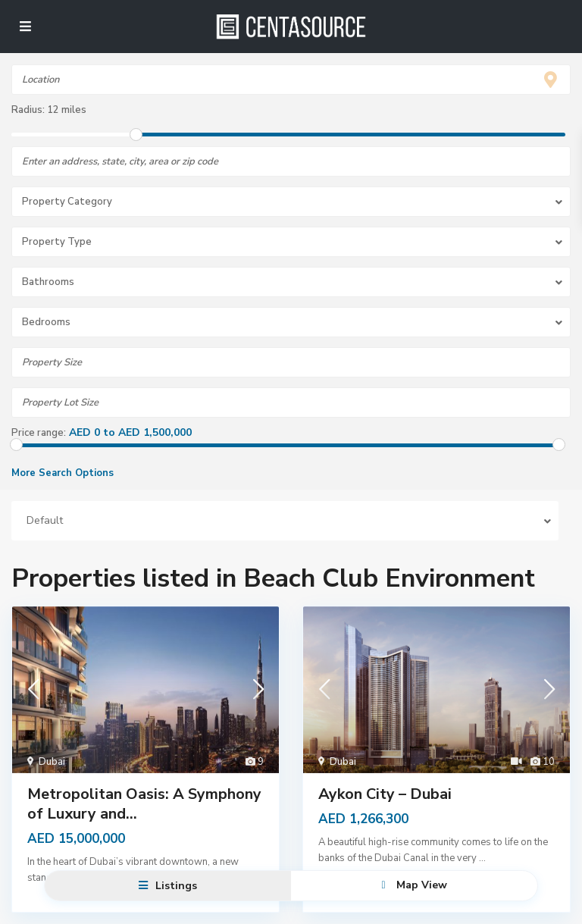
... (482, 858)
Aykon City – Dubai (385, 794)
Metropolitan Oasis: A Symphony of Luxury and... (144, 804)
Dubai (52, 762)
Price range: (39, 433)
